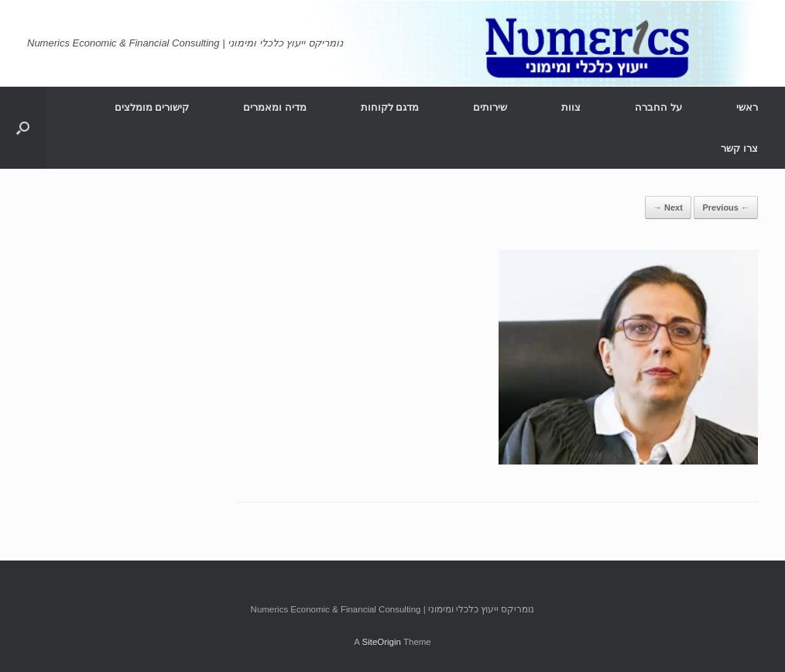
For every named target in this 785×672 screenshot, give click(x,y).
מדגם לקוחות (390, 107)
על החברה (658, 107)
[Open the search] (23, 128)
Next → (668, 207)
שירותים (490, 107)
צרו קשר (739, 148)
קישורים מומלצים (152, 107)
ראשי (747, 107)
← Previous (726, 207)
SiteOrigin (381, 642)
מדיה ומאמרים (275, 107)
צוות (571, 107)
